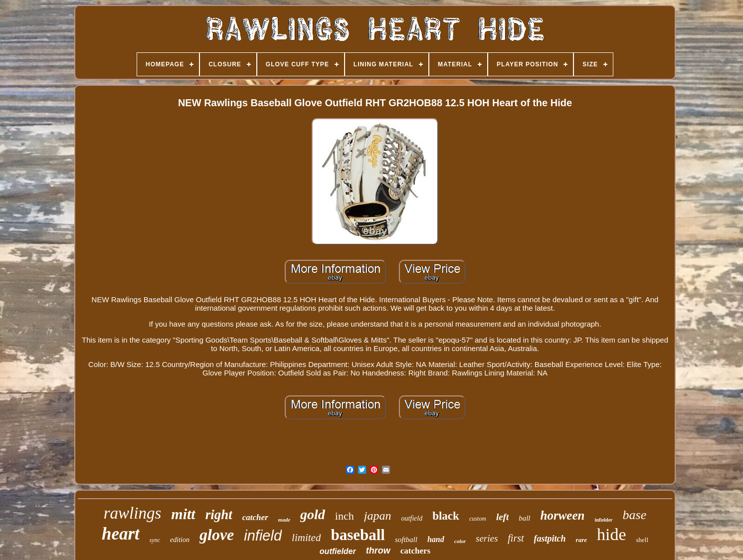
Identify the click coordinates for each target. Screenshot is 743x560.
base (635, 515)
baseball (358, 535)
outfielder (338, 551)
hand (436, 539)
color (460, 541)
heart (121, 534)
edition (180, 540)
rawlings (133, 513)
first (516, 538)
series (487, 538)
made (284, 520)
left (502, 517)
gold (313, 514)
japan (378, 516)
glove (217, 535)
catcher (255, 517)
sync (155, 540)
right (219, 515)
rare (581, 540)
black (446, 516)
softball (406, 540)
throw (378, 551)
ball (524, 518)
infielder (603, 520)
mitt (183, 514)
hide (612, 534)
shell (643, 540)
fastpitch (550, 539)
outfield (412, 518)
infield (263, 536)
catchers (415, 551)
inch (345, 516)
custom (478, 519)
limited (306, 538)
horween (563, 515)
